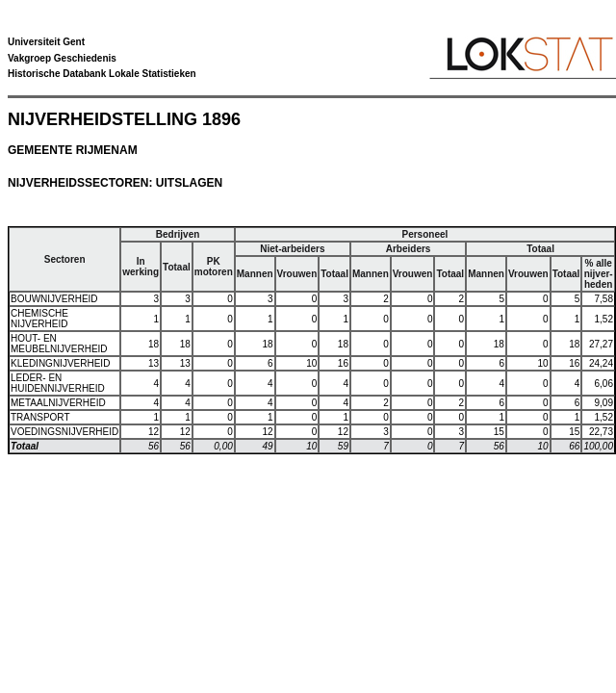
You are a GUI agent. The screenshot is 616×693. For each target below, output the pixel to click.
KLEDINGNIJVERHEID (60, 363)
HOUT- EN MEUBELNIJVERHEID (59, 344)
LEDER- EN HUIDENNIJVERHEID (58, 383)
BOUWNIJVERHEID (54, 299)
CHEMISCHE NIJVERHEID (39, 319)
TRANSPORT (40, 417)
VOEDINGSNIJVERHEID (64, 432)
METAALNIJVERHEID (58, 403)
